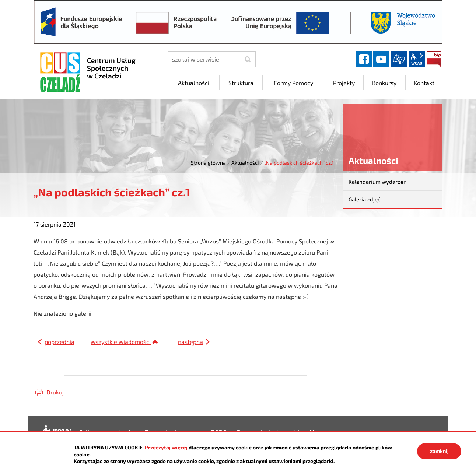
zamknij (439, 451)
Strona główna (208, 163)
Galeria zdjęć (364, 199)
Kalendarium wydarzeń (378, 182)
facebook (364, 59)
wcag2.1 (417, 59)
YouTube (381, 59)
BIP (434, 59)
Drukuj (55, 392)
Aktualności (245, 163)
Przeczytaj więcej (166, 447)
